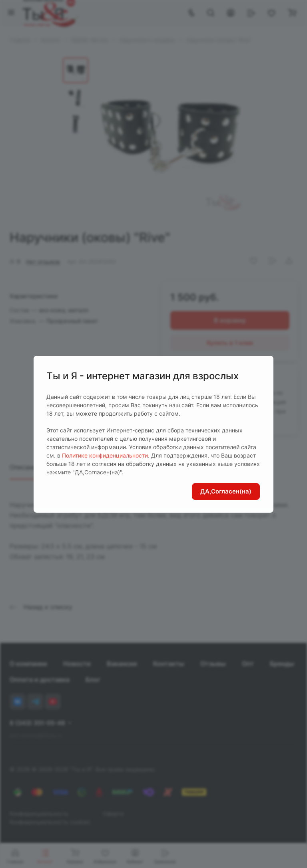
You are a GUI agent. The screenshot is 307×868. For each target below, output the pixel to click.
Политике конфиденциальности (105, 455)
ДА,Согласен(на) (226, 491)
